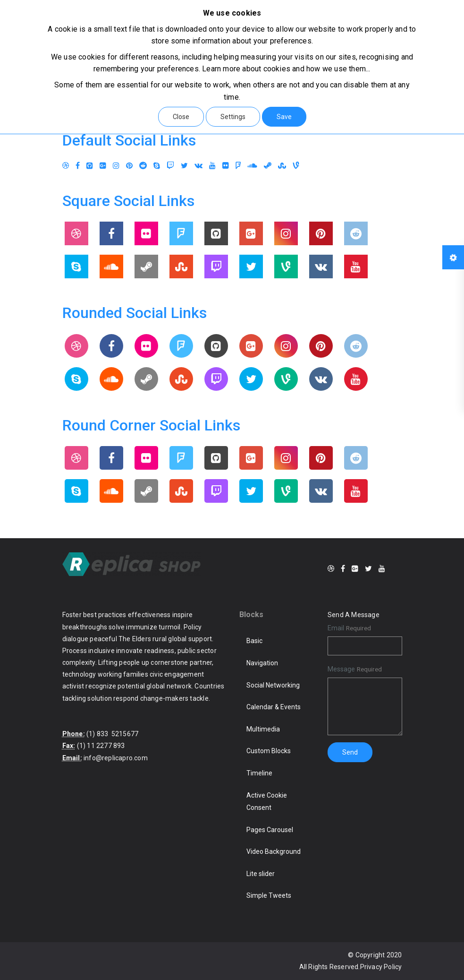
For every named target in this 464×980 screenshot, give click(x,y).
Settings (233, 117)
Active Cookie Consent (267, 802)
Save (284, 117)
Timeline (259, 773)
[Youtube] (212, 166)
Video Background (274, 851)
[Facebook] (78, 166)
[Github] (90, 166)
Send (350, 752)
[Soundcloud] (252, 166)
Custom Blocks (269, 751)
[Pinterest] (129, 166)
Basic (254, 641)
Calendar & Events (274, 707)
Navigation (262, 663)
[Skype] (157, 166)
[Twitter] (184, 166)
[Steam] (268, 166)
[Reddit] (143, 166)
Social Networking (273, 685)
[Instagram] (116, 166)
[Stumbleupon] (282, 166)
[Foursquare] (238, 166)
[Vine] (296, 166)
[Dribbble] (66, 166)
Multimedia (263, 729)
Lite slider (261, 874)
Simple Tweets (269, 895)
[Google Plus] (103, 166)
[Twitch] (170, 166)
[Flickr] (226, 166)
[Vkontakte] (198, 166)
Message (341, 669)
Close (181, 117)
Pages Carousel (270, 830)
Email (336, 628)
